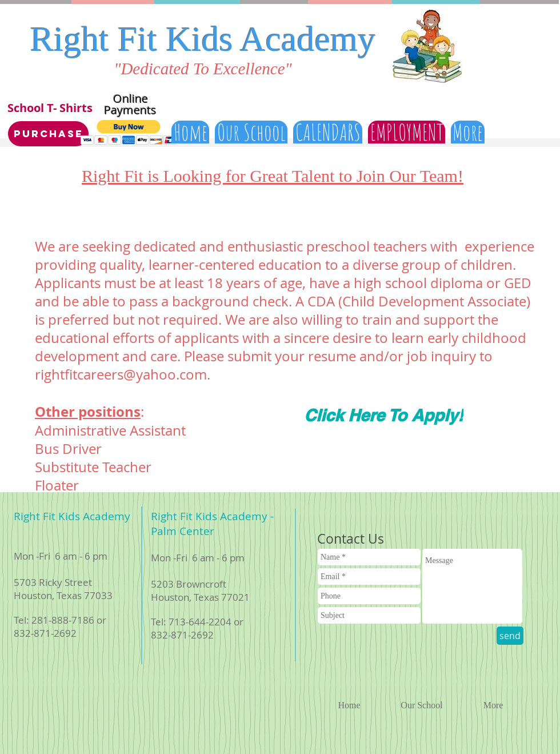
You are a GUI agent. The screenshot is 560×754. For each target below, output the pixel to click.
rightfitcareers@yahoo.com (121, 374)
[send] (510, 636)
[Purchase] (48, 134)
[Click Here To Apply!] (383, 415)
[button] (129, 132)
